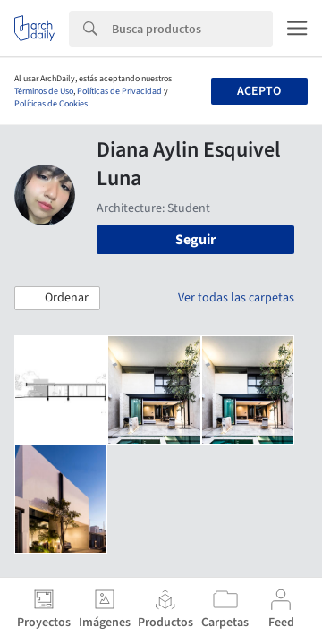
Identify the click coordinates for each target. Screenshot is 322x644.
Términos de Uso (44, 91)
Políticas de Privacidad (119, 91)
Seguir (195, 240)
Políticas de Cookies (51, 104)
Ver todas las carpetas (236, 298)
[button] (57, 299)
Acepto (259, 91)
